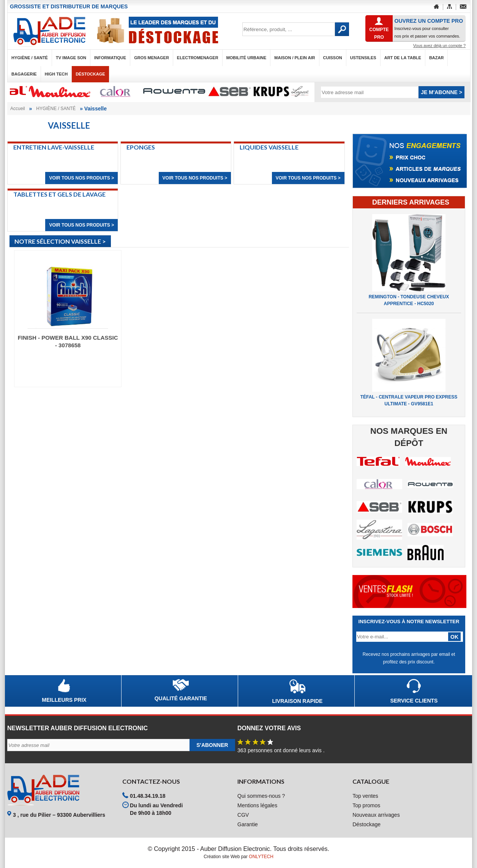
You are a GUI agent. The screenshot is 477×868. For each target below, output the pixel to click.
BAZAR (437, 58)
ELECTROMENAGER (198, 58)
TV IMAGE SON (71, 58)
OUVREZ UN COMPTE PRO (429, 21)
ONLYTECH (261, 857)
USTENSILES (363, 58)
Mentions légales (257, 805)
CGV (243, 815)
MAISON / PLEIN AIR (295, 58)
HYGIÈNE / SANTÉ (30, 58)
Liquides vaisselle (269, 147)
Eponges (141, 147)
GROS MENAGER (152, 58)
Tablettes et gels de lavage (59, 194)
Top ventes (365, 796)
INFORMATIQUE (110, 58)
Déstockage (90, 74)
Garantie (248, 824)
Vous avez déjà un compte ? (439, 46)
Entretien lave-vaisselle (54, 147)
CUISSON (333, 58)
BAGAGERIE (24, 74)
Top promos (366, 805)
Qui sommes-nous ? (261, 796)
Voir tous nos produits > (81, 178)
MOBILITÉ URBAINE (246, 58)
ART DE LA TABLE (403, 58)
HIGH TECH (56, 74)
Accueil (18, 109)
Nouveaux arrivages (376, 815)
